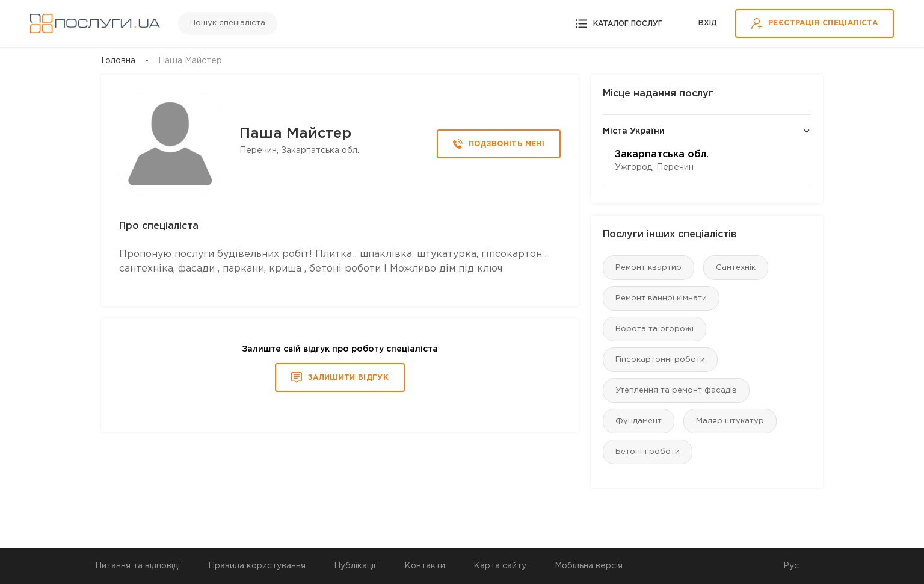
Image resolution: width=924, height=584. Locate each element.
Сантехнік (736, 268)
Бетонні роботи (648, 452)
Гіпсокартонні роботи (660, 360)
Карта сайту (500, 566)
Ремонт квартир (648, 268)
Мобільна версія (589, 566)
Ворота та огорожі (654, 329)
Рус (791, 566)
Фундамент (639, 421)
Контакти (425, 566)
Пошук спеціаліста (228, 23)
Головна (118, 61)
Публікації (355, 566)
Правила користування (257, 566)
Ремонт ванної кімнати (661, 298)
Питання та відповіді (137, 566)
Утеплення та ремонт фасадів (676, 390)
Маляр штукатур (730, 421)
